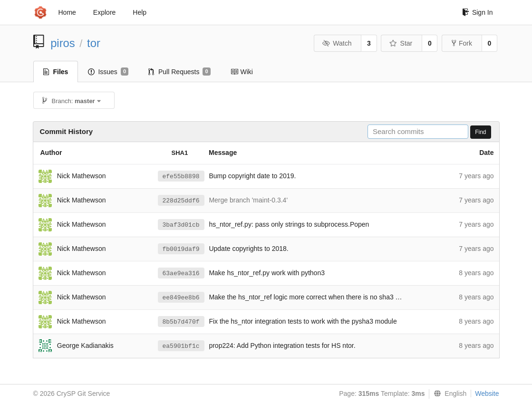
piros (63, 43)
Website (487, 393)
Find (480, 132)
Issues (108, 72)
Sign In (478, 12)
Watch (337, 43)
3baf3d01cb (181, 225)
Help (140, 12)
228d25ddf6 (181, 201)
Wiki (242, 72)
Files (56, 72)
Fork (462, 43)
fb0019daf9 (181, 249)
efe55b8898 (181, 177)
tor (94, 43)
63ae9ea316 (181, 273)
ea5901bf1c (181, 346)
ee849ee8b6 (181, 298)
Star (401, 43)
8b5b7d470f (181, 322)
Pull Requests (179, 72)
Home (67, 12)
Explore (104, 12)
